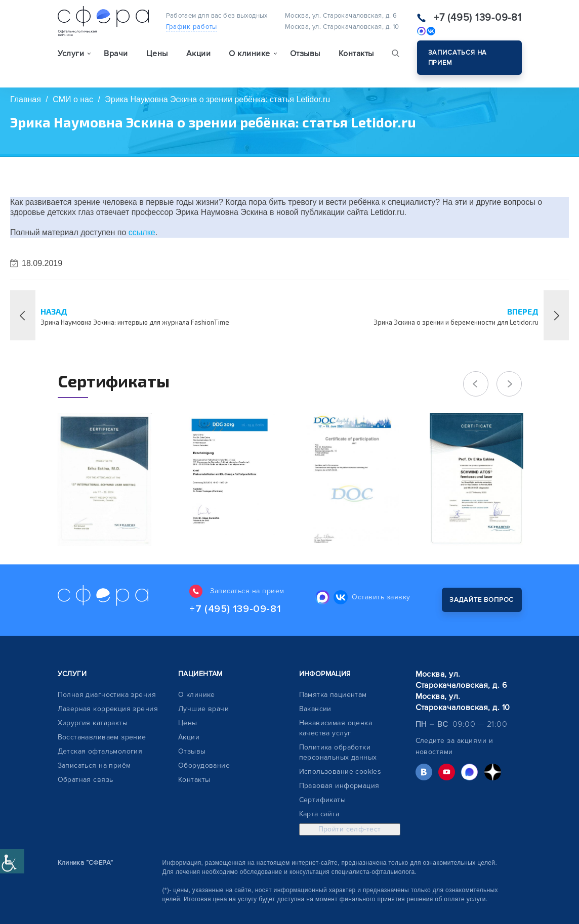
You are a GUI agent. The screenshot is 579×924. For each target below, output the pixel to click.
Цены (157, 54)
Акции (198, 54)
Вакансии (315, 709)
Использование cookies (340, 772)
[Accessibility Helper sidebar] (12, 861)
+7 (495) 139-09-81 (478, 18)
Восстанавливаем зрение (102, 737)
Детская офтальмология (100, 751)
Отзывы (305, 54)
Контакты (356, 54)
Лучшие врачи (203, 709)
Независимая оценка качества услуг (336, 728)
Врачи (116, 54)
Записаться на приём (94, 765)
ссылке (142, 232)
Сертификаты (323, 800)
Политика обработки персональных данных (338, 752)
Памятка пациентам (333, 695)
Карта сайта (319, 814)
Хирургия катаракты (93, 723)
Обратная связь (86, 780)
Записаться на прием (458, 58)
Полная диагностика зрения (107, 695)
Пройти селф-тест (350, 829)
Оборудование (204, 765)
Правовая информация (339, 786)
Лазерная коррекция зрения (108, 709)
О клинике (197, 695)
